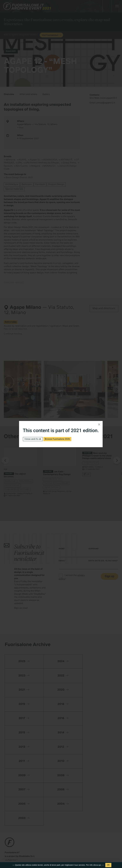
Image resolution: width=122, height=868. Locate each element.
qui (100, 865)
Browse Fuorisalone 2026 (57, 439)
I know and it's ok (33, 439)
